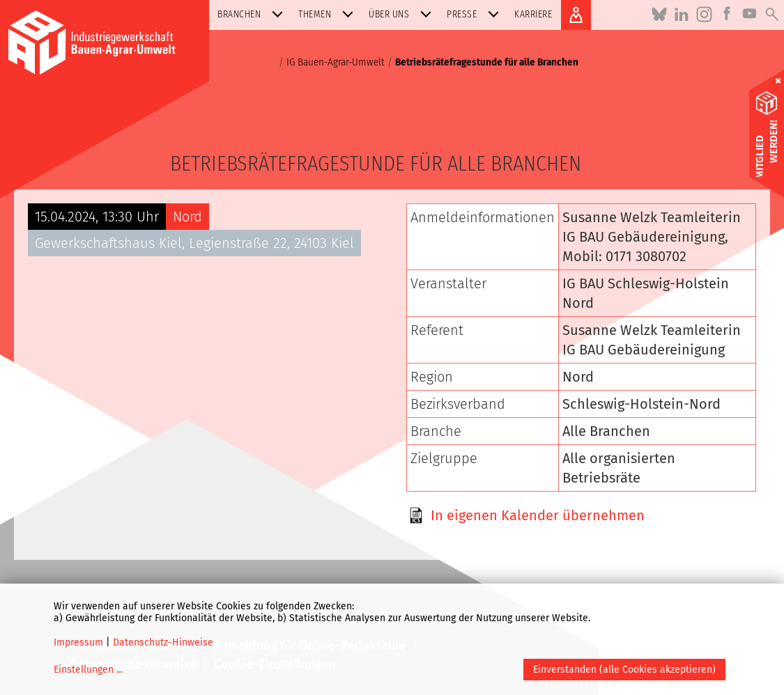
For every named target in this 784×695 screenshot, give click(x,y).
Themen (329, 14)
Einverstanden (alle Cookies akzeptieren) (624, 670)
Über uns (403, 14)
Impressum (78, 642)
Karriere (533, 14)
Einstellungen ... (88, 670)
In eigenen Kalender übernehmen (538, 515)
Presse (476, 14)
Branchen (253, 14)
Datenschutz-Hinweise (163, 642)
